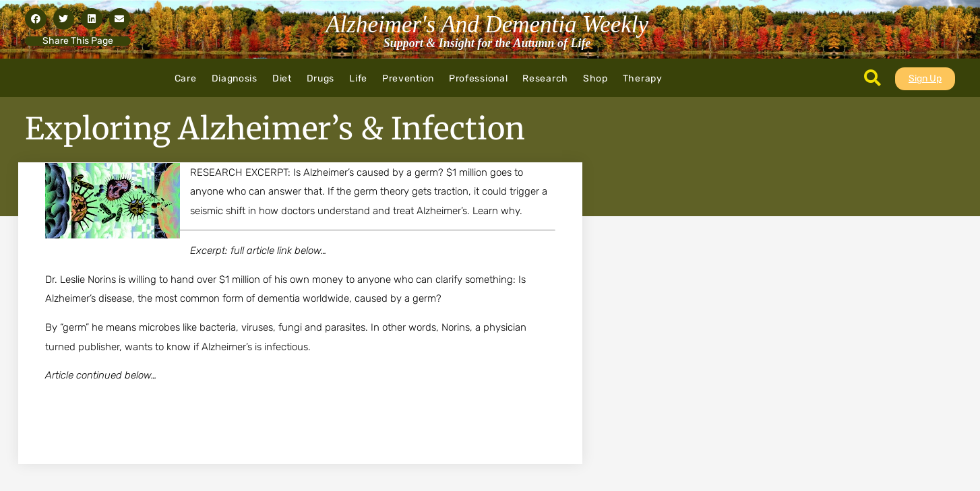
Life (358, 78)
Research (545, 78)
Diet (282, 78)
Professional (478, 78)
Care (186, 78)
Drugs (321, 78)
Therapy (643, 78)
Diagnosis (235, 78)
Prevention (408, 78)
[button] (36, 19)
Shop (595, 78)
